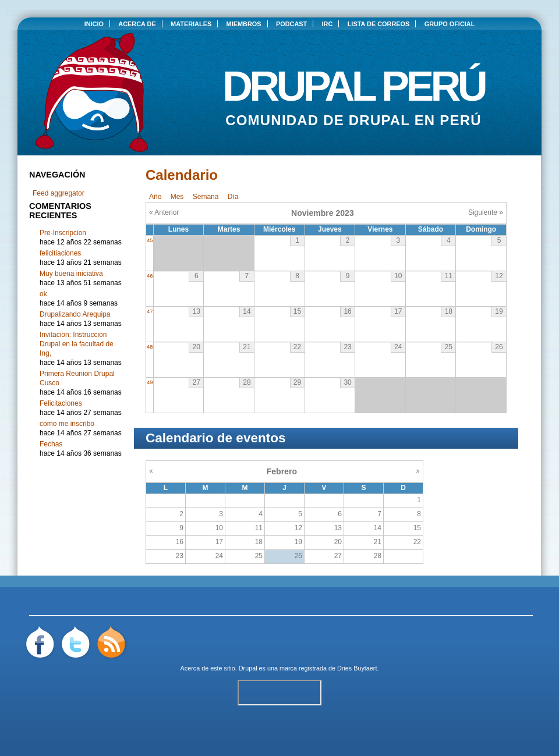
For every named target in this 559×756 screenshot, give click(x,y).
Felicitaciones (61, 403)
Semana (206, 197)
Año (155, 197)
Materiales (191, 24)
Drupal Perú (353, 81)
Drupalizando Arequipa (75, 314)
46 (150, 276)
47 (150, 311)
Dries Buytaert (357, 668)
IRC (328, 24)
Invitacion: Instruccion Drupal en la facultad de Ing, (77, 344)
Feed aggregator (59, 193)
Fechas (51, 444)
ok (43, 294)
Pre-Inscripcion (63, 233)
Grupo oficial (450, 24)
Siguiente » (486, 212)
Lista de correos (379, 24)
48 (150, 347)
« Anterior (164, 212)
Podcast (291, 24)
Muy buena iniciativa (71, 274)
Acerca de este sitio (208, 668)
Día (233, 197)
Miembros (244, 24)
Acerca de (137, 24)
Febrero (282, 471)
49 (150, 382)
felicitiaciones (60, 253)
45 (150, 240)
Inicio (94, 24)
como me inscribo (67, 424)
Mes (177, 197)
